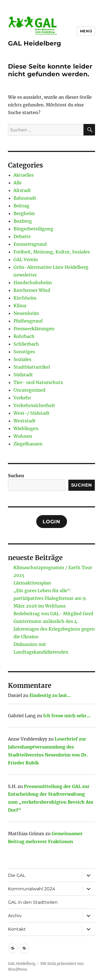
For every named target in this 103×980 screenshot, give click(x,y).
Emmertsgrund (30, 244)
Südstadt (23, 375)
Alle (18, 183)
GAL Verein (26, 259)
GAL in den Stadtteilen (33, 902)
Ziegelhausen (28, 444)
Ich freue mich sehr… (67, 716)
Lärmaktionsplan (32, 583)
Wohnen (23, 436)
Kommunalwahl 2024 (32, 889)
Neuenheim (26, 313)
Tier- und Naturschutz (38, 382)
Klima (20, 306)
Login (51, 522)
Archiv (15, 916)
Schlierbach (26, 344)
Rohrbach (24, 336)
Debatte (22, 236)
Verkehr (22, 398)
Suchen (16, 476)
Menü (86, 31)
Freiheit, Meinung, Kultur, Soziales (52, 252)
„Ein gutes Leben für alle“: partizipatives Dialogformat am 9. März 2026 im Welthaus (50, 598)
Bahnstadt (25, 198)
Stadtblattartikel (32, 367)
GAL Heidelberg (34, 43)
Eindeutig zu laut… (50, 695)
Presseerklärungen (34, 329)
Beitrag (21, 206)
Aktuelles (24, 175)
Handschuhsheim (33, 283)
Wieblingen (26, 428)
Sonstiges (24, 352)
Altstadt (22, 190)
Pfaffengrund (28, 321)
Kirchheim (25, 298)
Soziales (22, 359)
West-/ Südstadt (32, 413)
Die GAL (17, 875)
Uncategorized (29, 390)
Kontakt (17, 929)
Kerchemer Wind (32, 290)
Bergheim (24, 213)
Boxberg (23, 221)
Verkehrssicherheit (34, 405)
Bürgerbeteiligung (33, 229)
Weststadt (25, 421)
